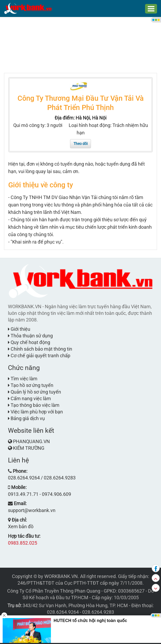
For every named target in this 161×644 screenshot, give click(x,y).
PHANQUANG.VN (31, 441)
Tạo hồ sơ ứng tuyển (31, 385)
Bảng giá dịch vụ (26, 418)
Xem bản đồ (21, 526)
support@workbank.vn (32, 510)
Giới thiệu (19, 329)
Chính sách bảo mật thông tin (40, 349)
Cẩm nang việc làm (29, 398)
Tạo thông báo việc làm (34, 405)
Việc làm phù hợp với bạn (35, 412)
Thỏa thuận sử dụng (30, 336)
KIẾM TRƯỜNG (29, 448)
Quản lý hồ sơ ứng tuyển (34, 392)
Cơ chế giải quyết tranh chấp (39, 356)
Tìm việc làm (23, 379)
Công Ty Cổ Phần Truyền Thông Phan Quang (54, 591)
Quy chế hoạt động (29, 342)
